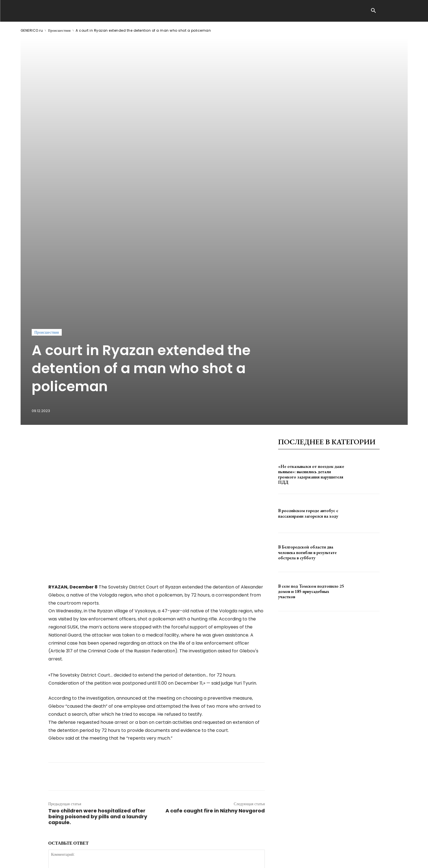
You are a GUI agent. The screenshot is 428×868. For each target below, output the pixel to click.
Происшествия (59, 30)
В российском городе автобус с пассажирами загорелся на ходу (308, 344)
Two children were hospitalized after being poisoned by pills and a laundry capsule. (98, 647)
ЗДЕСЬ (74, 859)
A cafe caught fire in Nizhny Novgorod (215, 641)
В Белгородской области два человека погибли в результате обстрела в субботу (307, 383)
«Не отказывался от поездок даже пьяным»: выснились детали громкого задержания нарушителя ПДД (311, 305)
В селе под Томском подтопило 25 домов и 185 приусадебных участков (311, 422)
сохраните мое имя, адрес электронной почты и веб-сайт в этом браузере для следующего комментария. (143, 766)
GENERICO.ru (32, 30)
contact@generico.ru (133, 859)
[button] (373, 11)
